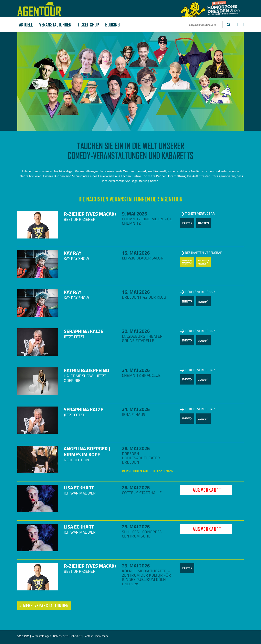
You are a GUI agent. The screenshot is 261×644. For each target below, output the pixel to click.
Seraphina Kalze (83, 331)
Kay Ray (73, 253)
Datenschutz (60, 636)
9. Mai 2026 (134, 214)
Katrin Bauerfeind (86, 370)
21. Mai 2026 (136, 370)
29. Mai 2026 (136, 526)
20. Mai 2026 (136, 331)
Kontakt (88, 636)
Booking (112, 25)
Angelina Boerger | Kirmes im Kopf (87, 451)
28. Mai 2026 (136, 448)
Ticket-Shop (88, 25)
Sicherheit (76, 636)
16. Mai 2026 (136, 292)
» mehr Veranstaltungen (44, 606)
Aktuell (26, 25)
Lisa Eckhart (79, 488)
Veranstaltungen (55, 25)
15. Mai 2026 (136, 253)
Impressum (101, 636)
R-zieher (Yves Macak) (90, 214)
